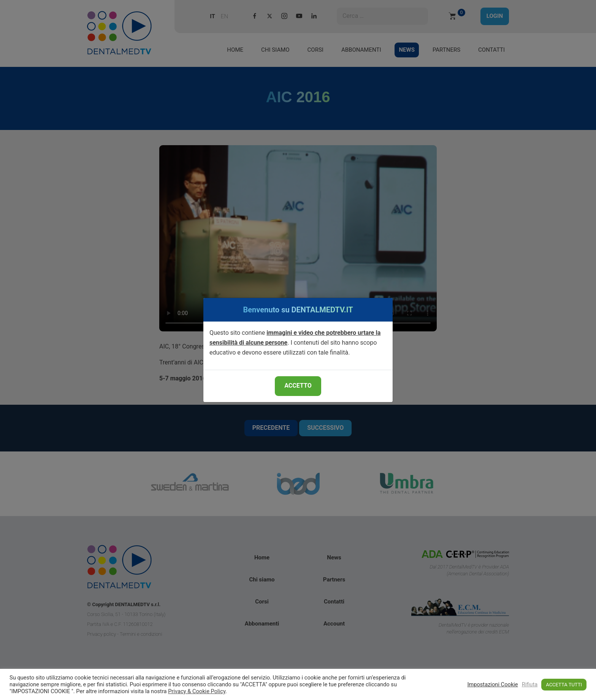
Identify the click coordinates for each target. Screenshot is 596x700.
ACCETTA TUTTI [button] (564, 685)
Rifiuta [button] (530, 684)
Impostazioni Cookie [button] (492, 684)
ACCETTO (298, 386)
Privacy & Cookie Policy (197, 691)
